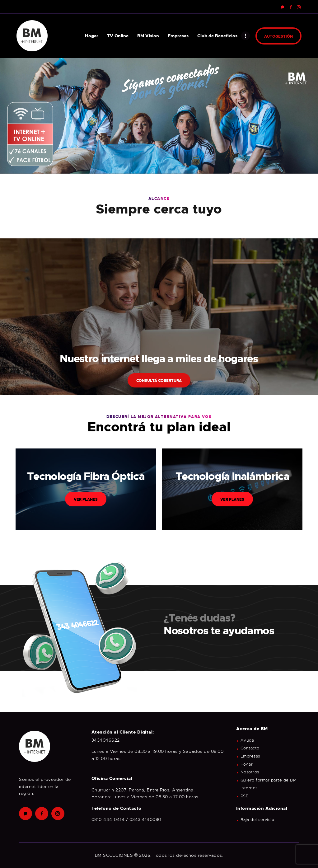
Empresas (250, 756)
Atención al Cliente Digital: (123, 732)
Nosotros (250, 772)
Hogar (247, 764)
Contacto (250, 748)
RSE (245, 796)
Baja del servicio (257, 820)
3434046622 (106, 740)
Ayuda (247, 740)
